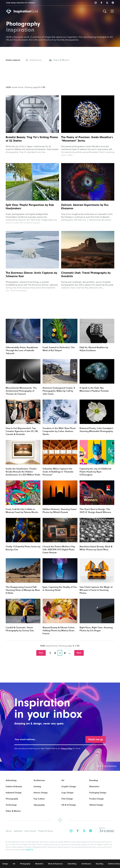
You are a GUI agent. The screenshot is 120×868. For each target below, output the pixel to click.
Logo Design (67, 793)
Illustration (94, 787)
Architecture (39, 780)
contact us (29, 850)
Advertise (18, 831)
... (70, 653)
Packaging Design (98, 793)
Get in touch (30, 831)
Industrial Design (14, 793)
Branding (94, 780)
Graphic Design (69, 787)
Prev (41, 653)
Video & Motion (13, 811)
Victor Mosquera (110, 766)
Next (79, 653)
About (9, 831)
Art (63, 780)
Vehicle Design (96, 805)
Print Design (67, 799)
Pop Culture (39, 799)
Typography (39, 805)
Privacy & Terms (46, 831)
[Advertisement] (60, 74)
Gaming (37, 787)
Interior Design (41, 793)
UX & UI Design (69, 805)
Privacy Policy (67, 748)
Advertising (11, 780)
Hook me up (96, 739)
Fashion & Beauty (14, 787)
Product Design (96, 799)
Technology (11, 805)
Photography (12, 799)
